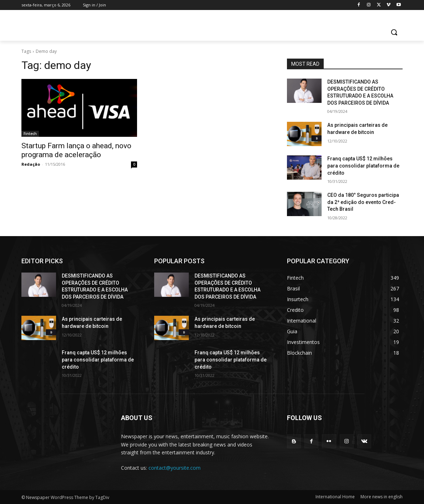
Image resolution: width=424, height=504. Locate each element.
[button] (394, 32)
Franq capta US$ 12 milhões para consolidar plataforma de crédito (363, 166)
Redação (31, 164)
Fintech (30, 134)
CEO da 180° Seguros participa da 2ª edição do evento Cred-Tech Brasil (363, 202)
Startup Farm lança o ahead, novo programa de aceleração (76, 150)
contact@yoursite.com (175, 468)
